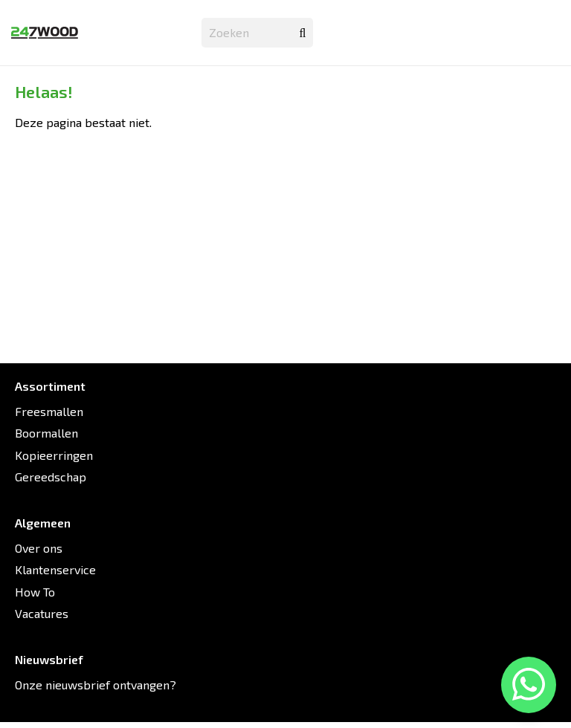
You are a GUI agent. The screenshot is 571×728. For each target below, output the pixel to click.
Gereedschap (51, 477)
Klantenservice (55, 569)
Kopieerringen (54, 455)
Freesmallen (49, 411)
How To (35, 592)
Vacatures (42, 613)
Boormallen (46, 433)
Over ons (39, 548)
